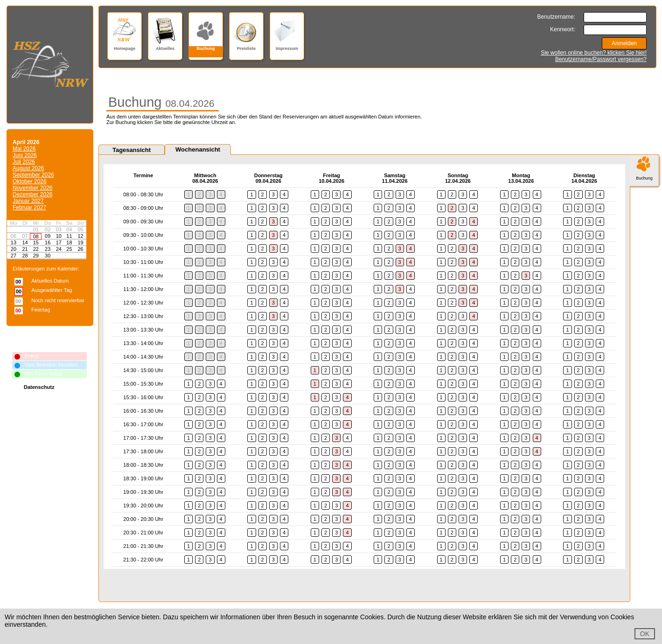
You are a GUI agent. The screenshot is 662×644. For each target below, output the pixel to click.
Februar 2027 (29, 208)
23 (48, 249)
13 (14, 242)
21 (25, 249)
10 (59, 236)
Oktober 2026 (30, 181)
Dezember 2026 (32, 194)
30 (48, 256)
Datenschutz (39, 387)
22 (36, 249)
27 (14, 256)
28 (25, 256)
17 (59, 242)
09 (48, 236)
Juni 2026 (25, 155)
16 (48, 242)
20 (14, 249)
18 (69, 242)
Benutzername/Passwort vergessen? (601, 59)
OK (645, 634)
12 (80, 236)
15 (36, 242)
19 (80, 242)
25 (69, 249)
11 (69, 236)
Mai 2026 (24, 149)
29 (36, 256)
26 (80, 249)
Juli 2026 (24, 162)
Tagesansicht (132, 150)
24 (59, 249)
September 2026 (33, 175)
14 (25, 242)
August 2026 (28, 168)
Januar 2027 (28, 201)
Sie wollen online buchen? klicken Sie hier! (594, 53)
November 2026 (32, 188)
